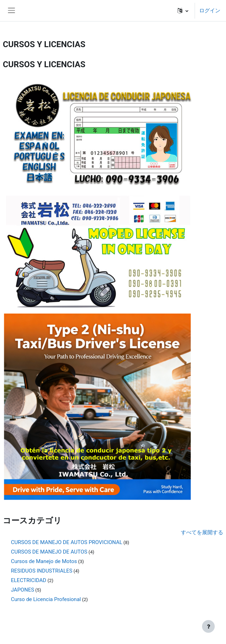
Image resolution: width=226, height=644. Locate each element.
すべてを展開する (202, 532)
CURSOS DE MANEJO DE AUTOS (49, 552)
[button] (183, 11)
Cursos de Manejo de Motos (44, 561)
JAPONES (23, 590)
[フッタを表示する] (208, 626)
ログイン (210, 11)
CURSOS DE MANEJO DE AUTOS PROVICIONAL (67, 542)
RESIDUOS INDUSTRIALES (42, 571)
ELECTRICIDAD (29, 580)
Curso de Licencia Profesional (46, 599)
